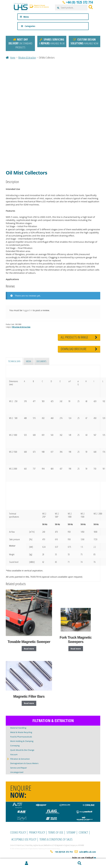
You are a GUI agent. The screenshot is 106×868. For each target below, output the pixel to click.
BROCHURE (74, 349)
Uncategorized (17, 772)
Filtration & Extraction (27, 58)
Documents (42, 361)
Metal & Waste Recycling (21, 732)
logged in (28, 310)
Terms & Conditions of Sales (56, 839)
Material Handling (18, 728)
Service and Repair (19, 768)
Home (13, 58)
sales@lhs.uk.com (87, 852)
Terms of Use (56, 832)
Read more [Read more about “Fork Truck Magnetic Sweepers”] (76, 649)
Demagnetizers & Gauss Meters (24, 763)
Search (80, 863)
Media (29, 361)
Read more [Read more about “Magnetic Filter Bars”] (29, 703)
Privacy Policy (37, 832)
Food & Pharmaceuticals (21, 737)
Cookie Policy (18, 832)
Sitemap (71, 832)
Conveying (15, 746)
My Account (27, 863)
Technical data (14, 361)
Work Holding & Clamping (22, 741)
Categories (28, 26)
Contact (83, 832)
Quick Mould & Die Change (22, 750)
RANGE (74, 337)
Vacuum (14, 754)
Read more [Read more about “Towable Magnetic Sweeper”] (29, 649)
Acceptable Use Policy (24, 839)
